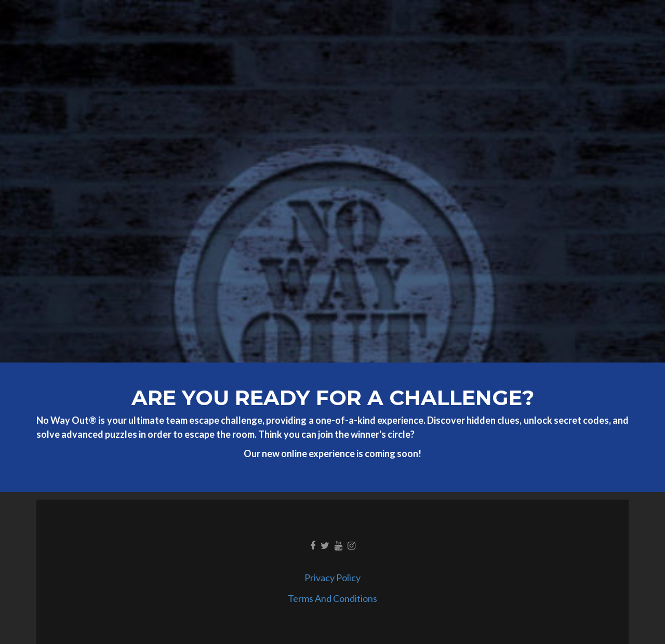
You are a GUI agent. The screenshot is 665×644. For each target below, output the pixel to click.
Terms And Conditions (332, 598)
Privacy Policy (332, 578)
